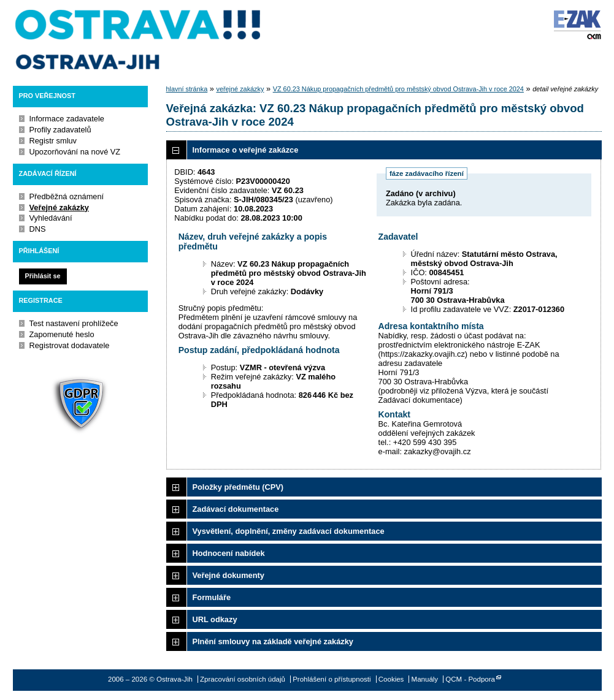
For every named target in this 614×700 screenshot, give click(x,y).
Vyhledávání (51, 218)
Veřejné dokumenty (228, 575)
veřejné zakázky (240, 89)
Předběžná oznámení (67, 196)
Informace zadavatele (67, 119)
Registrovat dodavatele (70, 345)
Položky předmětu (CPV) (238, 487)
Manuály (425, 679)
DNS (38, 229)
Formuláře (212, 597)
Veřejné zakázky (59, 207)
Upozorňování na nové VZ (75, 152)
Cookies (391, 679)
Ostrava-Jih (139, 40)
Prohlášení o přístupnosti (332, 679)
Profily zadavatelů (60, 130)
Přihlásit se (42, 276)
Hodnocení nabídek (229, 553)
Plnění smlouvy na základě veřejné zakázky (273, 641)
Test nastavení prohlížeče (74, 323)
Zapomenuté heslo (62, 334)
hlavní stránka (187, 89)
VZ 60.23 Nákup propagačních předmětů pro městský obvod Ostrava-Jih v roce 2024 (398, 89)
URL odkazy (215, 619)
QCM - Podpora (470, 679)
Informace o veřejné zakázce (246, 150)
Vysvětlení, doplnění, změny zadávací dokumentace (289, 531)
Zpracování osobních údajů (243, 679)
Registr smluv (53, 141)
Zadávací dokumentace (236, 509)
